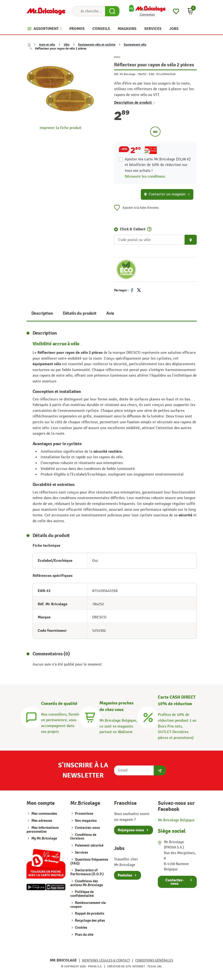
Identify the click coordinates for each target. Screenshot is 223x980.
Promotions (84, 814)
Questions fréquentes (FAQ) (89, 862)
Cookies (81, 928)
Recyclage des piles (90, 921)
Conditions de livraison (83, 837)
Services (81, 853)
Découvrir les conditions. (145, 176)
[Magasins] (90, 717)
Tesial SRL (155, 966)
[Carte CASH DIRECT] (148, 717)
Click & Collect (133, 229)
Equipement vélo (135, 45)
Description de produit (134, 103)
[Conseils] (31, 717)
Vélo (67, 45)
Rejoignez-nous (131, 830)
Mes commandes (44, 814)
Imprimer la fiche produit (61, 128)
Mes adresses (42, 821)
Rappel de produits (89, 914)
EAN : (152, 74)
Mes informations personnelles (43, 830)
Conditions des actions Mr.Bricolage (87, 883)
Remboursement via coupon (88, 905)
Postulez (125, 875)
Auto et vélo (47, 45)
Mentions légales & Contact (106, 960)
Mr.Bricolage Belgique (176, 820)
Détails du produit (80, 313)
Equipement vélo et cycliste (97, 45)
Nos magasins (85, 821)
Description (42, 313)
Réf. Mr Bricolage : (125, 74)
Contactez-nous (87, 828)
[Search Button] (112, 11)
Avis (110, 313)
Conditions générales (154, 960)
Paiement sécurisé (89, 846)
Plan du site (84, 935)
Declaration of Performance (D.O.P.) (87, 872)
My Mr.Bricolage (44, 838)
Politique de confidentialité (82, 894)
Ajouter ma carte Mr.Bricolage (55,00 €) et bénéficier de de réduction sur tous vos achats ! (158, 165)
